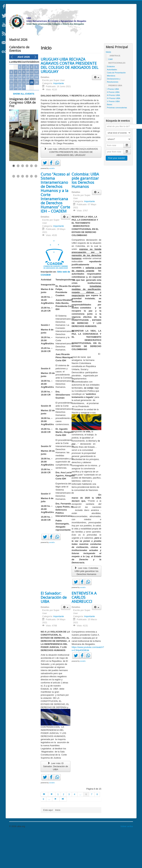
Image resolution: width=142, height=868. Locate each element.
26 (37, 117)
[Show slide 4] (27, 201)
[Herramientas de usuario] (97, 113)
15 (20, 112)
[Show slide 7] (14, 211)
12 (37, 107)
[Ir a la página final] (63, 834)
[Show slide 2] (18, 201)
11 (32, 107)
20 (11, 117)
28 (16, 123)
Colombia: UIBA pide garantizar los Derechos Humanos (85, 215)
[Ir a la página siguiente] (56, 834)
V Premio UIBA (113, 137)
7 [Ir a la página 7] (92, 829)
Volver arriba (127, 861)
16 (24, 112)
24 (28, 117)
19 (37, 112)
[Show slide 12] (36, 211)
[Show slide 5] (31, 201)
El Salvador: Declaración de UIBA (54, 632)
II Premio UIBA (113, 127)
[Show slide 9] (23, 211)
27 (11, 123)
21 (16, 117)
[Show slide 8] (18, 211)
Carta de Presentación (116, 108)
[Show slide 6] (36, 201)
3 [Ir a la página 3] (69, 829)
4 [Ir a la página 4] (75, 829)
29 (20, 123)
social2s (52, 203)
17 (28, 112)
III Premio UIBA (113, 130)
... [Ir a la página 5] (80, 829)
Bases (110, 140)
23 (24, 117)
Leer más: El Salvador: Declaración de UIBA (55, 801)
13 (11, 112)
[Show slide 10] (27, 211)
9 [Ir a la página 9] (43, 834)
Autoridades (112, 105)
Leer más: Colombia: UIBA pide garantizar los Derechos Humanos (87, 606)
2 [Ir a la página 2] (63, 829)
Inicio (108, 87)
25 (32, 117)
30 (24, 123)
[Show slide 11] (31, 211)
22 (20, 117)
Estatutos (111, 102)
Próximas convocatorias (117, 143)
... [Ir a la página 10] (49, 834)
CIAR (110, 94)
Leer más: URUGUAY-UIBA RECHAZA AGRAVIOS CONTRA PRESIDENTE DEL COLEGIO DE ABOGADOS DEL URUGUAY (71, 187)
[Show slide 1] (14, 201)
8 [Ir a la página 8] (97, 829)
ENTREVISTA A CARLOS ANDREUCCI (84, 632)
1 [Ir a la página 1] (58, 829)
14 (16, 112)
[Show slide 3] (23, 201)
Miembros (111, 111)
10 (28, 107)
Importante (59, 118)
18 (32, 112)
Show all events (24, 129)
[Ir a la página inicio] (44, 829)
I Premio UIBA (113, 124)
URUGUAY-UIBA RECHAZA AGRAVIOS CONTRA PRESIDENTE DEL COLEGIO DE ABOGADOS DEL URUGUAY (70, 100)
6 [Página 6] (86, 829)
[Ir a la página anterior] (52, 829)
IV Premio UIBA (114, 133)
